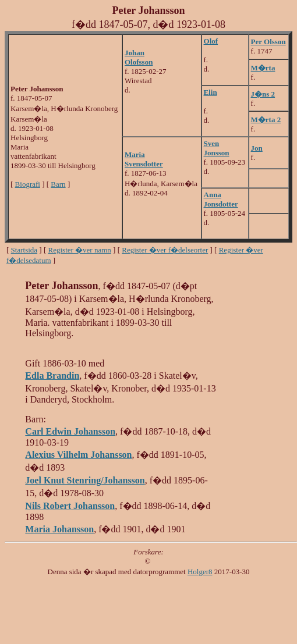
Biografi (28, 184)
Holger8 (200, 572)
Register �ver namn (80, 250)
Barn (58, 184)
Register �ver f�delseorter (165, 250)
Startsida (24, 250)
